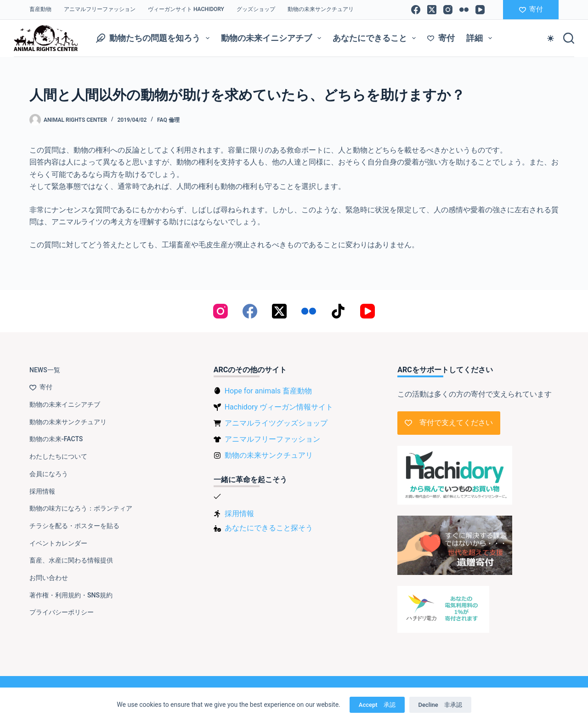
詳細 (481, 38)
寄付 (531, 9)
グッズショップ (256, 9)
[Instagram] (448, 10)
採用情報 (42, 491)
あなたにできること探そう (269, 528)
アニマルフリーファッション (100, 9)
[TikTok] (338, 311)
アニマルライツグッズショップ (276, 423)
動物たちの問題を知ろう (155, 38)
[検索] (569, 38)
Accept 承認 (377, 705)
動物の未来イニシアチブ (273, 38)
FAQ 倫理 (168, 120)
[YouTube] (480, 10)
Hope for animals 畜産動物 (268, 391)
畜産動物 (40, 9)
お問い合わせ (49, 578)
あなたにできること (376, 38)
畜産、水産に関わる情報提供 (71, 560)
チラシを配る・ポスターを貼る (74, 526)
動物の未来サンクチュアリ (321, 9)
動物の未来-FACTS (56, 439)
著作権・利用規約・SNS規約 (71, 595)
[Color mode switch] (551, 38)
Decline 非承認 (440, 705)
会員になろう (49, 474)
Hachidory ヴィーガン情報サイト (279, 407)
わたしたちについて (58, 456)
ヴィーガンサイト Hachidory (186, 9)
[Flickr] (464, 10)
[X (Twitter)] (432, 10)
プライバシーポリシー (62, 612)
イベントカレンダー (58, 543)
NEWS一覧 (45, 370)
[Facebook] (416, 10)
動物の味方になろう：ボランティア (81, 508)
